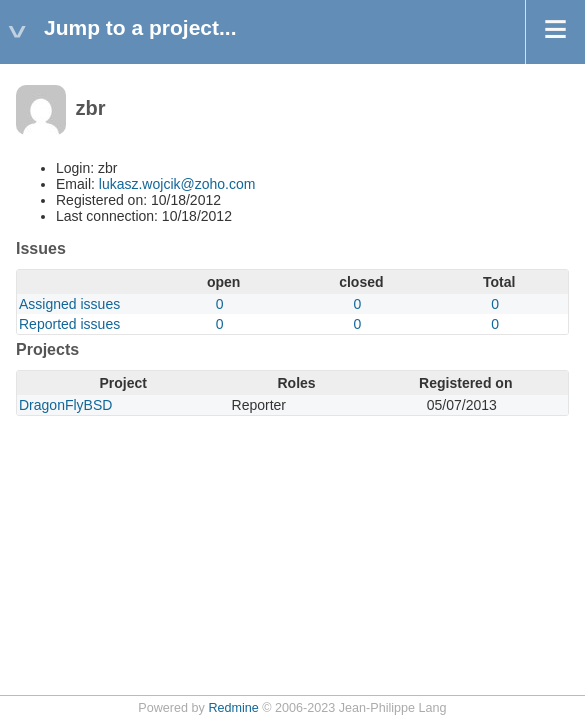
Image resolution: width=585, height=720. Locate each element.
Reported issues (69, 324)
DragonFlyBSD (65, 405)
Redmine (233, 708)
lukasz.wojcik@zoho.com (177, 184)
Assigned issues (69, 304)
